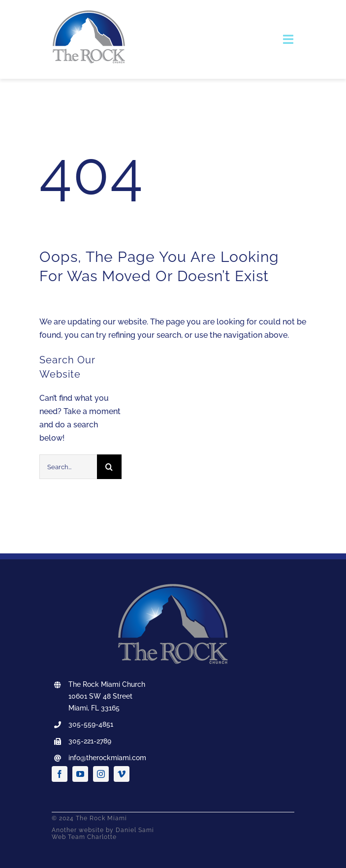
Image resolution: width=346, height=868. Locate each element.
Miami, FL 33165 (94, 708)
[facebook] (60, 774)
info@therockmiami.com (107, 758)
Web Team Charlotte (84, 837)
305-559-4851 (91, 724)
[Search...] (68, 467)
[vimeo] (122, 774)
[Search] (109, 467)
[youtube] (80, 774)
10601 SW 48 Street (100, 696)
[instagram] (101, 774)
